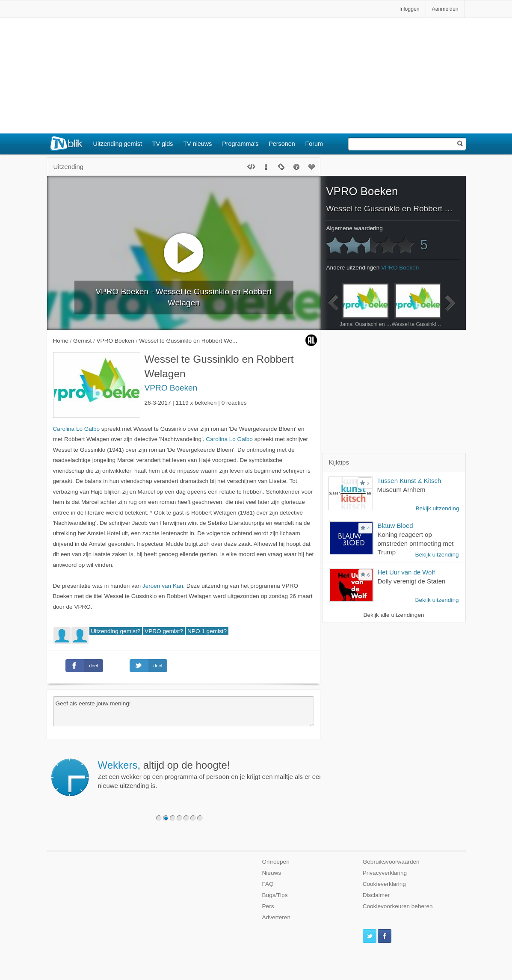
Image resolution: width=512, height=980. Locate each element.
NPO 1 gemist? (207, 631)
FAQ (268, 884)
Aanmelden (445, 9)
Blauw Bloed (395, 526)
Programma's (240, 144)
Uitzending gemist (118, 144)
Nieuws (272, 873)
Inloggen (410, 9)
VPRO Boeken (171, 388)
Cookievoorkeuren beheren (398, 906)
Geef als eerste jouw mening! (183, 711)
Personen (282, 144)
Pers (268, 906)
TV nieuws (197, 144)
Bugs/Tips (275, 895)
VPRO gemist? (164, 631)
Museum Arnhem (401, 490)
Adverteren (277, 917)
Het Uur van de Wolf (406, 572)
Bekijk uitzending (437, 508)
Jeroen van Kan (163, 586)
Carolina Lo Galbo (77, 429)
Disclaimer (376, 895)
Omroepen (276, 862)
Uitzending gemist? (116, 631)
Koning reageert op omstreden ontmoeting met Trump (416, 543)
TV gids (163, 144)
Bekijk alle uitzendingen (394, 615)
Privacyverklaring (385, 873)
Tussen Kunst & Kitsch (409, 481)
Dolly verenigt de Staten (412, 581)
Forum (314, 144)
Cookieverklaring (384, 884)
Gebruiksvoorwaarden (391, 862)
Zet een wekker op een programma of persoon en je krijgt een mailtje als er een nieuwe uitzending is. (210, 774)
